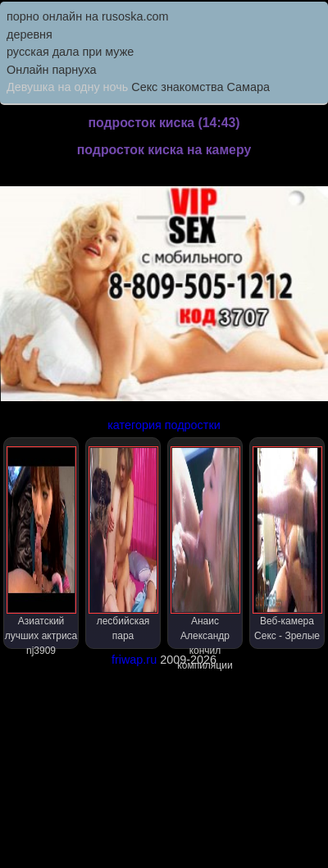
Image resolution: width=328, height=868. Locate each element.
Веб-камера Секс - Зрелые (287, 544)
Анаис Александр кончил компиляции (205, 548)
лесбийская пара (123, 544)
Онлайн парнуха (52, 70)
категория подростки (164, 425)
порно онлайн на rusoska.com (88, 16)
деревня (30, 34)
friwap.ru (134, 660)
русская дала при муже (70, 52)
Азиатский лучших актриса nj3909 (41, 548)
